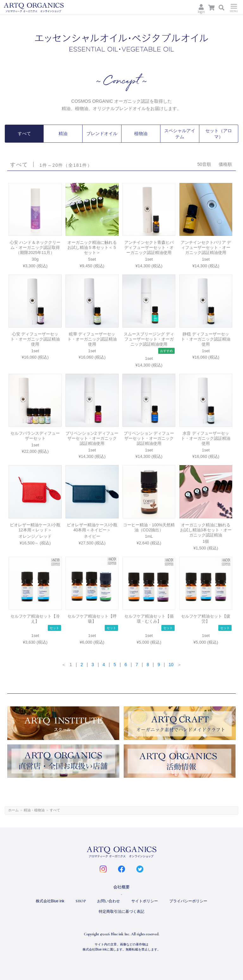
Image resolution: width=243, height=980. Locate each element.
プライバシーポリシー (188, 901)
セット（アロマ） (219, 133)
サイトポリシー (145, 901)
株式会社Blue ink (50, 901)
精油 (63, 133)
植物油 (141, 133)
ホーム (13, 810)
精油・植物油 (34, 810)
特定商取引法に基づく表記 (121, 911)
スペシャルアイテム (180, 133)
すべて (24, 133)
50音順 (204, 164)
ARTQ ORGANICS (44, 8)
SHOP (81, 901)
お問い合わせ (109, 901)
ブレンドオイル (102, 133)
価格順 (225, 164)
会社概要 (121, 887)
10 (171, 664)
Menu (234, 7)
